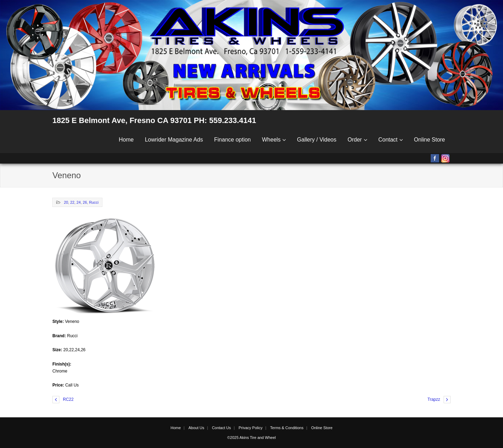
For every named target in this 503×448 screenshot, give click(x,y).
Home (126, 140)
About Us (196, 428)
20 (66, 202)
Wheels (271, 140)
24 (79, 202)
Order (355, 140)
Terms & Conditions (287, 428)
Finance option (232, 140)
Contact (388, 140)
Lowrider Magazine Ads (174, 140)
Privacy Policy (250, 428)
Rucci (94, 202)
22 (72, 202)
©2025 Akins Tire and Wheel (252, 438)
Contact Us (221, 428)
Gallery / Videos (317, 140)
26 (85, 202)
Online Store (429, 140)
